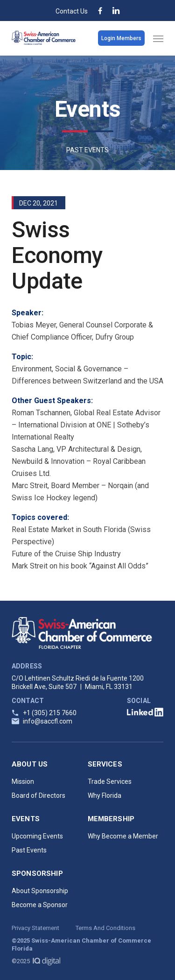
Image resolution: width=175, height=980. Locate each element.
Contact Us (72, 11)
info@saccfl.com (48, 721)
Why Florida (105, 795)
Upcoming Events (37, 836)
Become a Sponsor (40, 905)
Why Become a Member (123, 836)
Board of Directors (38, 795)
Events (26, 819)
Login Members (121, 38)
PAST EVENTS (87, 150)
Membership (111, 819)
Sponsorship (37, 873)
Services (105, 764)
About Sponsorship (40, 891)
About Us (30, 764)
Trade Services (110, 781)
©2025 (36, 961)
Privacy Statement (35, 928)
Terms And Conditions (105, 928)
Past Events (29, 850)
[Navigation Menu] (158, 38)
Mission (23, 781)
